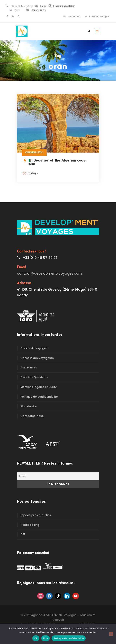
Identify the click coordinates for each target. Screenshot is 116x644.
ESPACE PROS (39, 10)
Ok (36, 638)
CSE (23, 534)
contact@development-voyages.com (49, 273)
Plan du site (28, 406)
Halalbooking (30, 525)
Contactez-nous (32, 416)
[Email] (58, 476)
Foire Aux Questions (34, 377)
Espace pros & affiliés (36, 515)
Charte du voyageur (35, 348)
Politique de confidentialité (39, 397)
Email (43, 6)
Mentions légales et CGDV (39, 387)
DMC (17, 10)
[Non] (111, 634)
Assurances (29, 367)
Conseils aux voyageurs (37, 358)
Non (46, 638)
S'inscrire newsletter (64, 6)
